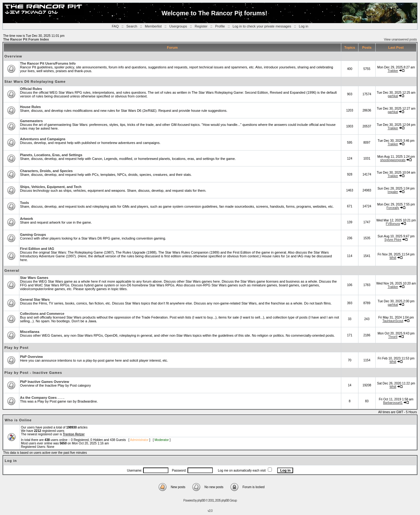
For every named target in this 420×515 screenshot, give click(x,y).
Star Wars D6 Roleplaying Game (35, 82)
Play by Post (16, 348)
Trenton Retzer (74, 434)
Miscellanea (30, 332)
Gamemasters (31, 121)
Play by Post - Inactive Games (33, 373)
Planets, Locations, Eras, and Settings (51, 155)
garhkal (393, 96)
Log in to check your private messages (262, 26)
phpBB (201, 500)
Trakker (393, 71)
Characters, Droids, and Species (46, 171)
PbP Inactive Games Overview (45, 382)
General (12, 270)
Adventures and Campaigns (43, 139)
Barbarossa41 (393, 403)
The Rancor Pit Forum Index (26, 39)
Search (132, 26)
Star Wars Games (34, 278)
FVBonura (393, 224)
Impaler (393, 192)
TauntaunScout (393, 321)
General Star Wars (35, 300)
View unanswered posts (400, 40)
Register (201, 26)
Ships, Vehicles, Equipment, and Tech (51, 187)
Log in (303, 26)
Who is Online (18, 420)
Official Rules (31, 89)
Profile (220, 26)
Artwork (27, 219)
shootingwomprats (393, 160)
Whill (393, 258)
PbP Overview (31, 357)
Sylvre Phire (393, 240)
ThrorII (393, 337)
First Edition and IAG (37, 249)
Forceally (393, 208)
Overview (13, 56)
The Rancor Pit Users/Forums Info (48, 63)
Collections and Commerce (42, 314)
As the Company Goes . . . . (42, 398)
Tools (25, 203)
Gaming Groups (33, 235)
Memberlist (153, 26)
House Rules (30, 107)
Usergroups (178, 26)
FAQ (115, 26)
